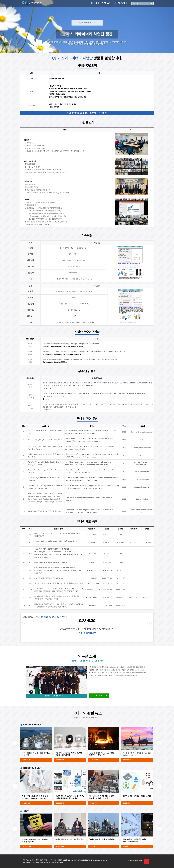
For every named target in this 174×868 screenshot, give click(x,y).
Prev (24, 624)
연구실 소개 (106, 3)
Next (150, 624)
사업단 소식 (94, 3)
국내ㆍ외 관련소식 (120, 3)
